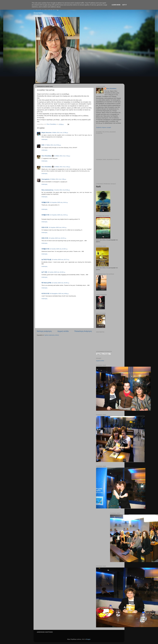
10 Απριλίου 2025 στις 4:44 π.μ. (59, 202)
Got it (124, 5)
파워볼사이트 (45, 202)
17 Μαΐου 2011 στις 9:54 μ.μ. (53, 145)
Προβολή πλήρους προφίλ (103, 127)
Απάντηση (44, 139)
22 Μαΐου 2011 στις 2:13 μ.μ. (62, 156)
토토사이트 (45, 227)
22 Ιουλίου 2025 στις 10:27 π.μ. (61, 260)
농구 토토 (44, 272)
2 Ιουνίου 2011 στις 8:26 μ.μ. (62, 190)
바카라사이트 (45, 294)
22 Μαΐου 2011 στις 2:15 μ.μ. (62, 167)
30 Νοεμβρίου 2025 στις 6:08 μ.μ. (59, 294)
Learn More (116, 5)
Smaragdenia (46, 179)
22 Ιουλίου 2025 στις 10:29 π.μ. (61, 283)
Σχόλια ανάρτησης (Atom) (52, 335)
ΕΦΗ (43, 145)
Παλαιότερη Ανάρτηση (83, 331)
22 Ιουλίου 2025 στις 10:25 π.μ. (58, 238)
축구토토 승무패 (46, 283)
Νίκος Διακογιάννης (47, 190)
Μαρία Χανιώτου (46, 133)
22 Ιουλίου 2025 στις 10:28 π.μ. (57, 272)
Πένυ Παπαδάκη (46, 156)
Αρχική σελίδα (63, 331)
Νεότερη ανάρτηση (44, 331)
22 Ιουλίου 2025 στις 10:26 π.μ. (59, 249)
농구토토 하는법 (46, 260)
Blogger (88, 639)
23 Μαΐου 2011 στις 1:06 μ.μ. (58, 179)
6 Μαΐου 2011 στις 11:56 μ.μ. (60, 133)
